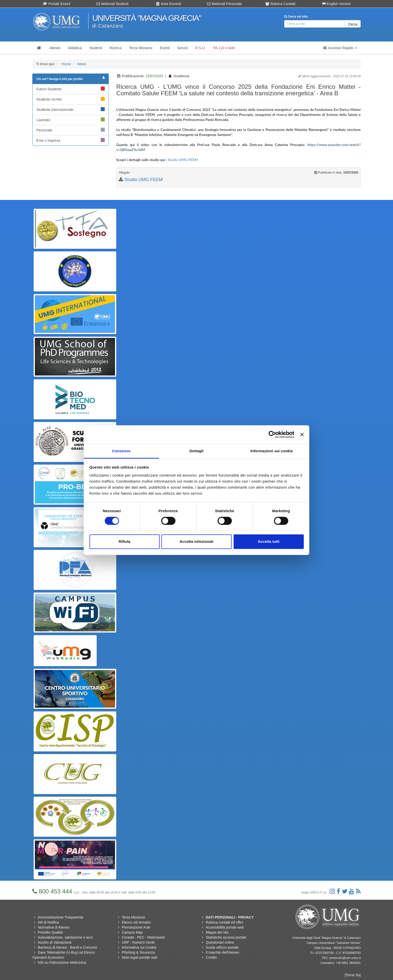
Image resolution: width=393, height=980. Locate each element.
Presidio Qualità (50, 932)
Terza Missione (133, 917)
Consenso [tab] (121, 451)
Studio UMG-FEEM (183, 160)
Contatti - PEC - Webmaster (143, 937)
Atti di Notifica (48, 922)
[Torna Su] (353, 975)
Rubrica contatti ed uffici (224, 922)
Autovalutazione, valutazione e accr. (66, 937)
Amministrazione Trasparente (60, 917)
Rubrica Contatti (280, 4)
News (82, 64)
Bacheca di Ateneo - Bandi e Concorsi (67, 947)
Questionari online (220, 942)
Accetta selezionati (196, 542)
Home (66, 64)
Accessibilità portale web (225, 927)
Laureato (71, 120)
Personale (71, 130)
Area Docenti (168, 4)
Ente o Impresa (71, 140)
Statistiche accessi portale (226, 937)
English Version (336, 4)
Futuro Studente (71, 89)
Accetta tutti (269, 542)
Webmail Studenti (112, 4)
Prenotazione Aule (136, 927)
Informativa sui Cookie (139, 947)
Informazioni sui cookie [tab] (272, 451)
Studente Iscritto (71, 99)
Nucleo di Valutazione (55, 942)
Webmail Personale (224, 4)
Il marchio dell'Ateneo (222, 952)
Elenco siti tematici (136, 922)
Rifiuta (124, 542)
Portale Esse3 (57, 4)
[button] (340, 48)
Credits (211, 957)
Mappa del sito (217, 932)
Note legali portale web (140, 957)
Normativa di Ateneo (54, 927)
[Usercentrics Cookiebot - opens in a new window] (272, 434)
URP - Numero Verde (138, 942)
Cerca (353, 24)
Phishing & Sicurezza (138, 952)
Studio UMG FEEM (143, 180)
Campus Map (132, 932)
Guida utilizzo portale (222, 947)
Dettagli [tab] (197, 451)
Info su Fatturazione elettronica (62, 962)
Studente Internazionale (71, 109)
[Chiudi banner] (302, 434)
